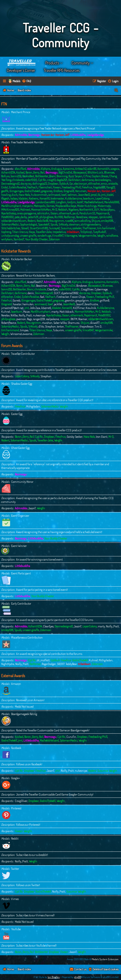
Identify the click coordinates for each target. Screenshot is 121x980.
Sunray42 (54, 228)
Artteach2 (81, 169)
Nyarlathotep (9, 213)
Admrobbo (21, 135)
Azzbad (20, 172)
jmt (103, 195)
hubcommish (39, 195)
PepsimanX (103, 213)
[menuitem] (27, 81)
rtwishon (47, 323)
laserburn (89, 198)
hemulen (28, 304)
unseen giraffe (28, 236)
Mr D (54, 210)
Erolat (5, 187)
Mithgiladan (33, 406)
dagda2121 (62, 180)
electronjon (81, 184)
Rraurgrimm (57, 221)
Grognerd (69, 191)
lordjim (71, 202)
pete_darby (21, 217)
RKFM (74, 319)
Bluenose (109, 172)
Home (22, 63)
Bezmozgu (34, 135)
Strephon (50, 326)
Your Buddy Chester (36, 239)
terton (60, 326)
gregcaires (47, 191)
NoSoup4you (107, 210)
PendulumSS (87, 213)
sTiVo (41, 326)
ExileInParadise (18, 187)
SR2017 (61, 664)
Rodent (31, 221)
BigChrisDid (65, 172)
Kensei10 (45, 198)
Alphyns (45, 169)
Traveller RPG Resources (62, 70)
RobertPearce (9, 323)
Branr (52, 176)
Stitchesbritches (11, 228)
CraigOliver (87, 289)
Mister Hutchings (87, 206)
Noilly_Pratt (25, 315)
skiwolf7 (95, 323)
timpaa (24, 330)
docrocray (26, 184)
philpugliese (46, 217)
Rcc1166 (59, 217)
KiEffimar (79, 308)
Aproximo (68, 169)
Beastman (42, 286)
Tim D (98, 326)
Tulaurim (59, 330)
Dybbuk (64, 184)
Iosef (64, 195)
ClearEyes (52, 289)
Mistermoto (104, 206)
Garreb (16, 300)
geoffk (5, 191)
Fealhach (32, 187)
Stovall (25, 228)
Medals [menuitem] (16, 81)
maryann (27, 206)
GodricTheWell (32, 191)
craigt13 (51, 180)
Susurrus (66, 228)
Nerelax (5, 315)
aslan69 (92, 169)
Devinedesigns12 (10, 184)
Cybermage (101, 289)
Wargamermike (87, 236)
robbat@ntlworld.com (14, 221)
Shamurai (74, 323)
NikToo (14, 315)
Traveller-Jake (44, 232)
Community (81, 63)
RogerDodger (49, 664)
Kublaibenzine (73, 198)
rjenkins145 (105, 217)
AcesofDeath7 (35, 282)
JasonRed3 (84, 195)
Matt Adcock (67, 312)
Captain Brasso (100, 176)
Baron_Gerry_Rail (35, 172)
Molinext (25, 210)
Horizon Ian (48, 135)
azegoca (115, 169)
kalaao (14, 198)
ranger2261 (39, 319)
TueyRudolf (100, 232)
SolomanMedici (10, 224)
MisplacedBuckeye (66, 206)
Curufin (71, 737)
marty (55, 312)
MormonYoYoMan (41, 210)
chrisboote (18, 180)
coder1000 (31, 180)
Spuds (54, 224)
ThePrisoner (89, 228)
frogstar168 (99, 187)
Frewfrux (87, 187)
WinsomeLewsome (21, 334)
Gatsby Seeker (75, 437)
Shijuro (96, 221)
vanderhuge (44, 236)
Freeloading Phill (71, 187)
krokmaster (57, 198)
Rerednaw (82, 217)
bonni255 (16, 176)
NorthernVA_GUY (89, 210)
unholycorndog (10, 236)
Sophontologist (29, 224)
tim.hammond (106, 228)
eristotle (113, 184)
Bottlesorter (42, 176)
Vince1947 (58, 236)
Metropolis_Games (44, 206)
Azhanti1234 (8, 172)
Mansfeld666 (112, 202)
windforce (112, 236)
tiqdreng (6, 232)
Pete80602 (7, 217)
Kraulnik (91, 308)
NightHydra (8, 664)
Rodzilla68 (42, 221)
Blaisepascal (80, 172)
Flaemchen (45, 187)
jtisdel (110, 195)
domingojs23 (40, 184)
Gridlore (58, 191)
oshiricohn (43, 213)
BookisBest (28, 176)
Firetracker (63, 297)
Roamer (83, 319)
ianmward (54, 195)
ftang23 (111, 187)
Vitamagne (71, 236)
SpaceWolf (44, 224)
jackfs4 (58, 304)
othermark (65, 213)
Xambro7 (19, 239)
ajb (59, 282)
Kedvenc (34, 198)
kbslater (23, 198)
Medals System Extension (105, 959)
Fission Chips (78, 297)
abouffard (20, 169)
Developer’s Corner (21, 70)
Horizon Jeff (62, 135)
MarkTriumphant (11, 206)
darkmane (88, 180)
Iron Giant (102, 437)
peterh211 (33, 217)
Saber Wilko (60, 323)
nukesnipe (39, 315)
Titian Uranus (20, 232)
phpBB (78, 977)
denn (31, 293)
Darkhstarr (74, 180)
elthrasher (94, 184)
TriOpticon (86, 232)
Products (52, 63)
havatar (17, 304)
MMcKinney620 (10, 210)
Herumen (81, 191)
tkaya (32, 232)
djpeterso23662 (70, 293)
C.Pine (87, 176)
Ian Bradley (54, 977)
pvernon (21, 319)
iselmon (72, 195)
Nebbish (63, 210)
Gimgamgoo (16, 191)
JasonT (80, 304)
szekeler (77, 228)
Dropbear (53, 184)
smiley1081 (107, 221)
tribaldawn (73, 232)
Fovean (57, 187)
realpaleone (52, 319)
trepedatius (59, 232)
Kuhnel (6, 312)
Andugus (56, 169)
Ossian (54, 213)
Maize (26, 312)
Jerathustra (91, 304)
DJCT (57, 293)
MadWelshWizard (94, 202)
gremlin (70, 300)
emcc (104, 184)
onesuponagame (27, 213)
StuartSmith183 (39, 228)
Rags (29, 319)
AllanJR (66, 282)
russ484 (69, 221)
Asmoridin (103, 169)
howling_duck (9, 195)
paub (75, 213)
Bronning (62, 176)
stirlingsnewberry (91, 224)
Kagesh (5, 198)
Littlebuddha (78, 135)
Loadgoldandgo (95, 135)
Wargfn (101, 236)
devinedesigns (103, 180)
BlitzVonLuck (95, 172)
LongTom (61, 202)
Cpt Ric (42, 180)
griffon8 (105, 300)
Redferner (69, 217)
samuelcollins (82, 221)
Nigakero (73, 210)
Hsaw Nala (24, 195)
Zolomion (54, 239)
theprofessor (87, 326)
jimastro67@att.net (12, 308)
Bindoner (82, 286)
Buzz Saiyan (75, 176)
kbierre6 (46, 308)
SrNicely (63, 224)
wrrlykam (7, 239)
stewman (74, 224)
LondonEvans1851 (45, 202)
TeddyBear (71, 664)
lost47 (80, 202)
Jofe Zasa (35, 308)
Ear (71, 184)
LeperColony (102, 198)
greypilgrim (82, 300)
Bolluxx (5, 176)
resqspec (93, 217)
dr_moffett (43, 660)
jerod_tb (95, 195)
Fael (42, 297)
